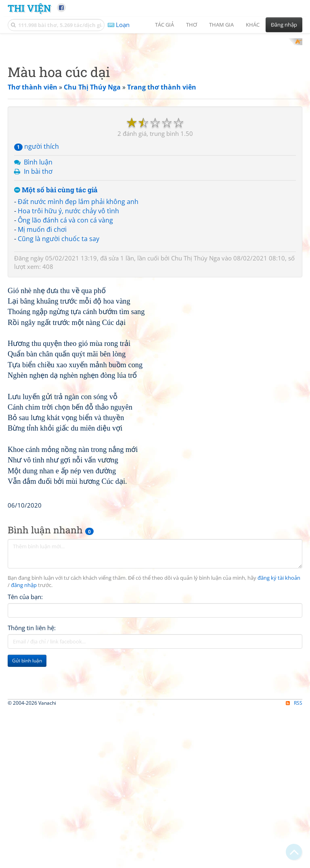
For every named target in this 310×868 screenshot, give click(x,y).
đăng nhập (24, 804)
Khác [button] (253, 25)
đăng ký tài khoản (279, 796)
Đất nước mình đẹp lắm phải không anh (78, 307)
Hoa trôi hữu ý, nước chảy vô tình (68, 316)
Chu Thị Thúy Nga (196, 363)
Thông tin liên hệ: (32, 846)
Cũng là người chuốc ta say (59, 344)
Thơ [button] (192, 25)
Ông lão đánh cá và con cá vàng (65, 326)
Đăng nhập (284, 25)
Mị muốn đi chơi (42, 335)
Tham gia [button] (221, 25)
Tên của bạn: (25, 815)
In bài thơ (38, 277)
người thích (37, 252)
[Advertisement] (155, 95)
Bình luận (38, 268)
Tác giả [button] (164, 25)
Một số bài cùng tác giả (56, 295)
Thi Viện (29, 8)
